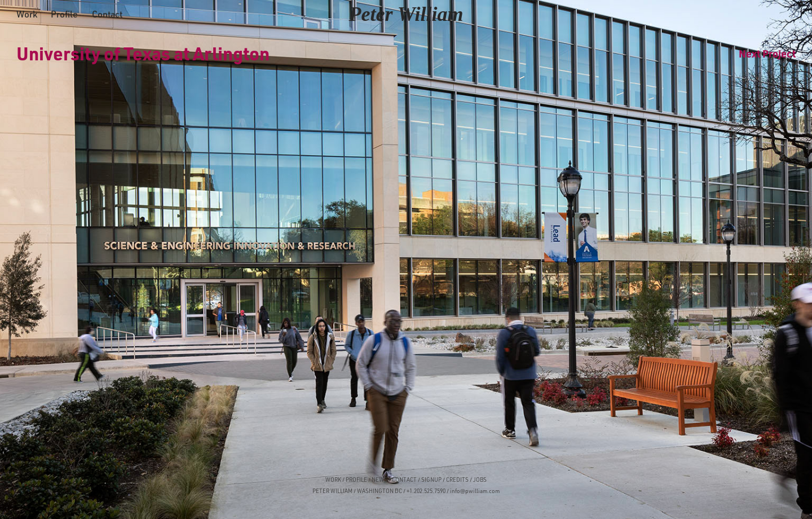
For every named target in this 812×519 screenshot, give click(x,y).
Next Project (767, 53)
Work (27, 14)
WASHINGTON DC (379, 491)
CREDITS (457, 480)
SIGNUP (431, 480)
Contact (107, 14)
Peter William (406, 14)
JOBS (480, 480)
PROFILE (356, 480)
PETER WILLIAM (332, 491)
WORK (333, 480)
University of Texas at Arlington (143, 53)
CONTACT (404, 480)
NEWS (379, 480)
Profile (64, 14)
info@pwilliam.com (475, 491)
